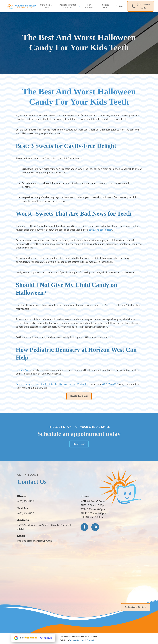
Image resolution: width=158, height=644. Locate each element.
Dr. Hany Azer (23, 370)
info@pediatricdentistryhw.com (35, 541)
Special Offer (106, 6)
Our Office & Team (46, 6)
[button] (69, 6)
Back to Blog (79, 396)
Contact (119, 6)
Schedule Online (136, 607)
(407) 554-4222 (110, 384)
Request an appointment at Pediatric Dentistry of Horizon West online (52, 384)
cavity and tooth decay (101, 230)
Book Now (79, 444)
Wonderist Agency (77, 640)
